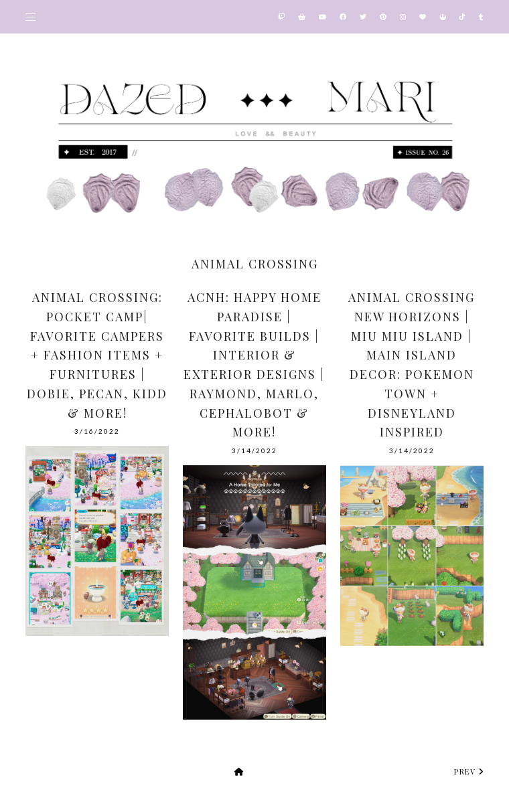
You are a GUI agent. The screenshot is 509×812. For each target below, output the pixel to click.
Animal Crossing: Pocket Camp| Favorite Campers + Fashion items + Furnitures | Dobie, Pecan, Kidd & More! (97, 355)
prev (469, 772)
